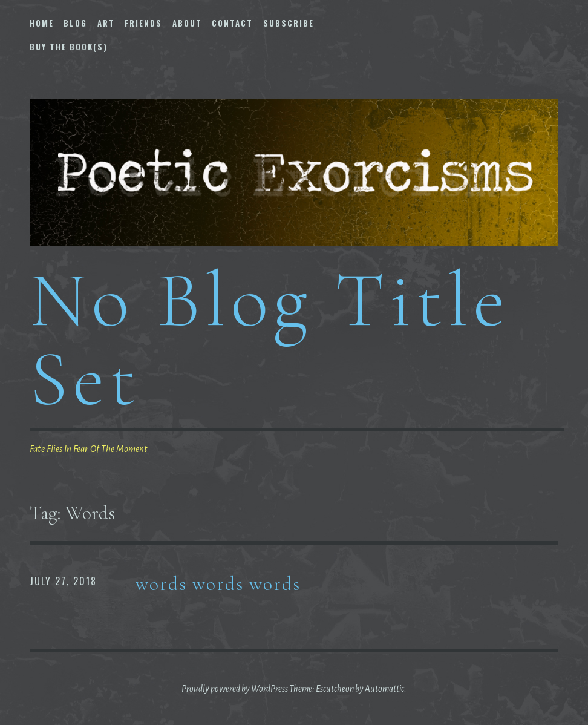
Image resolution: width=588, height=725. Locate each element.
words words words (218, 584)
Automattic (384, 689)
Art (106, 23)
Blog (75, 23)
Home (42, 23)
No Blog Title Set (270, 339)
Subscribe (289, 23)
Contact (232, 23)
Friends (143, 23)
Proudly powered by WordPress (235, 689)
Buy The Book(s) (69, 47)
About (187, 23)
